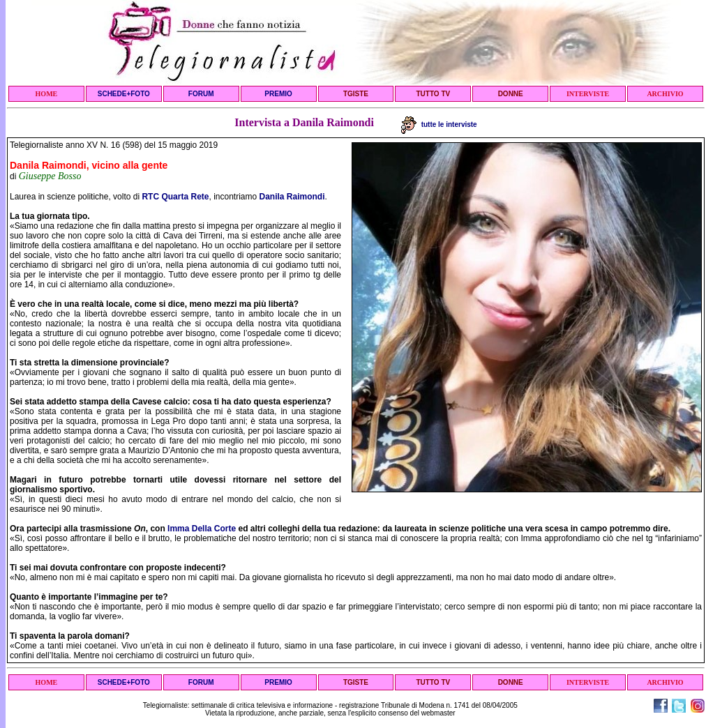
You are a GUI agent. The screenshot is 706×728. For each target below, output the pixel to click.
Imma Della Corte (202, 529)
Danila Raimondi (292, 197)
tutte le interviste (439, 124)
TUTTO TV (433, 94)
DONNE (511, 94)
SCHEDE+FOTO (124, 94)
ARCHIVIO (665, 94)
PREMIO (278, 94)
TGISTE (356, 94)
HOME (47, 94)
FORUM (201, 94)
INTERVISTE (588, 94)
